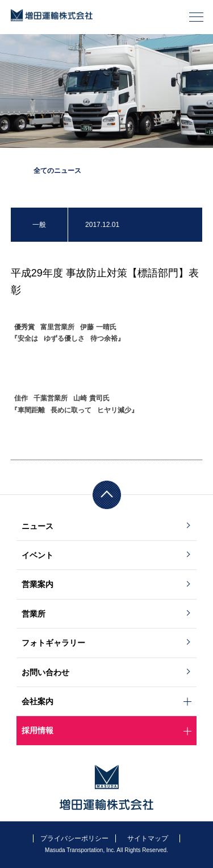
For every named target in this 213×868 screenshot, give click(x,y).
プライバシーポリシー (74, 838)
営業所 (34, 614)
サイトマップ (148, 838)
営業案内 (37, 584)
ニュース (37, 526)
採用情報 (37, 730)
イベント (37, 555)
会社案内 (37, 701)
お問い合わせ (45, 672)
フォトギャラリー (53, 643)
